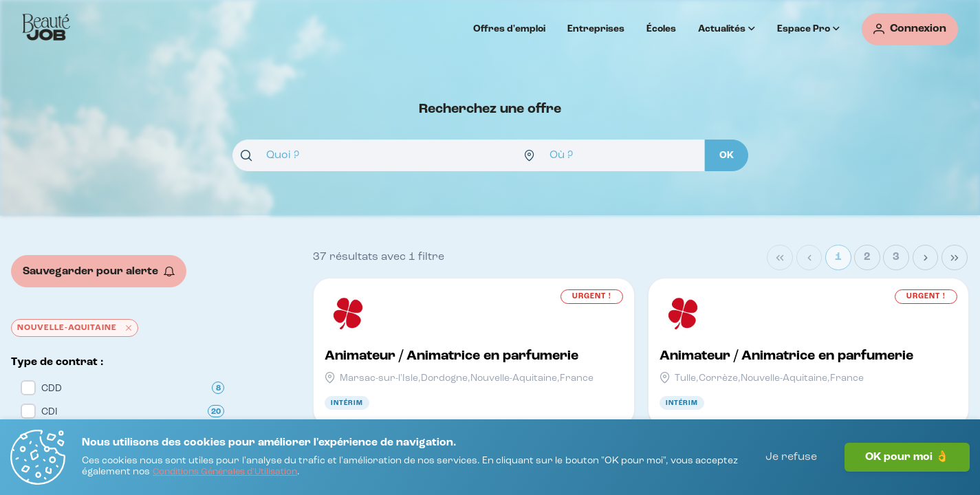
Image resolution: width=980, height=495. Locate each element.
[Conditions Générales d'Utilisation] (225, 473)
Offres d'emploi (509, 29)
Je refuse (791, 457)
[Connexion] (910, 29)
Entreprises (596, 29)
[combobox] (374, 155)
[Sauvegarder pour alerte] (99, 271)
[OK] (727, 155)
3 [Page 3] (896, 257)
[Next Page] (926, 258)
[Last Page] (955, 258)
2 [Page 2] (867, 257)
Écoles (661, 29)
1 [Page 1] (838, 257)
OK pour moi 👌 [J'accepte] (907, 457)
